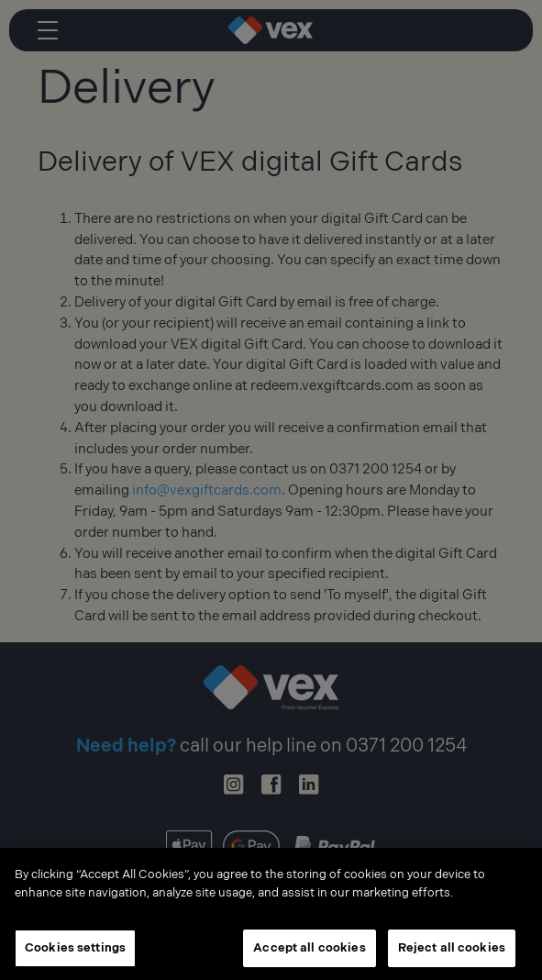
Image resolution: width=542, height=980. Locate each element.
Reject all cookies (452, 952)
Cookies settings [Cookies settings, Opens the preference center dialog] (75, 952)
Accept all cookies (309, 952)
